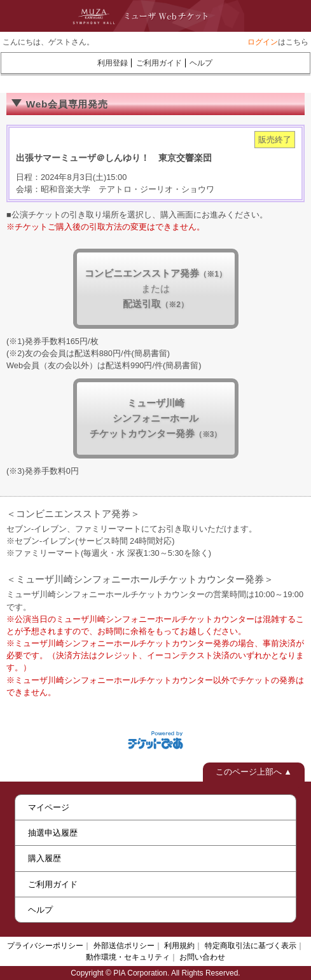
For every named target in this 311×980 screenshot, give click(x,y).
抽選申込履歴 (53, 833)
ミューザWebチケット (142, 16)
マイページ (49, 807)
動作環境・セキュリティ (128, 957)
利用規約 (179, 946)
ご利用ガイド (159, 63)
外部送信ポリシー (124, 946)
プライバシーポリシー (45, 946)
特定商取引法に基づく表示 (251, 946)
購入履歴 (45, 858)
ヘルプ (201, 63)
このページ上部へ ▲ (254, 772)
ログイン (263, 42)
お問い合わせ (202, 957)
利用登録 (113, 63)
